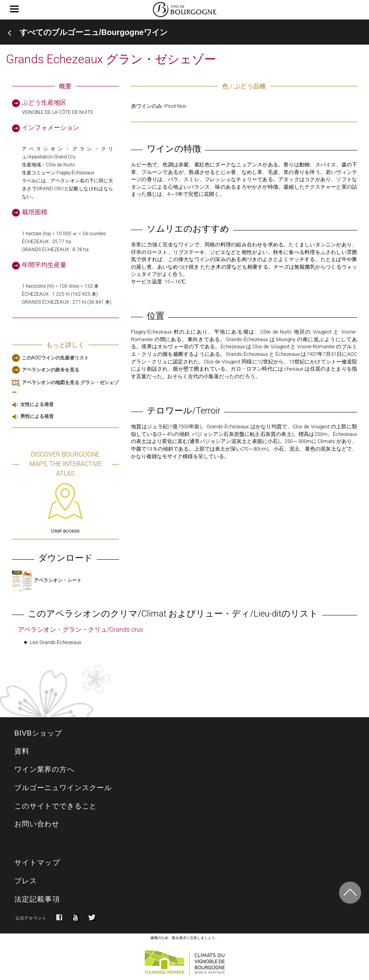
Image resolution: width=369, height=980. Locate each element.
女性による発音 (37, 404)
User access (65, 508)
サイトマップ (37, 863)
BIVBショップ (38, 733)
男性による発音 (37, 416)
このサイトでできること (56, 806)
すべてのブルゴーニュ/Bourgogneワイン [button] (94, 32)
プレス (26, 881)
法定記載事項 (37, 899)
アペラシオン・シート (47, 580)
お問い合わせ (37, 824)
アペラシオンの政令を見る (51, 370)
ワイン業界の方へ (44, 769)
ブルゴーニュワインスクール (63, 788)
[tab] (184, 32)
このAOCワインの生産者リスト (55, 358)
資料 (22, 751)
